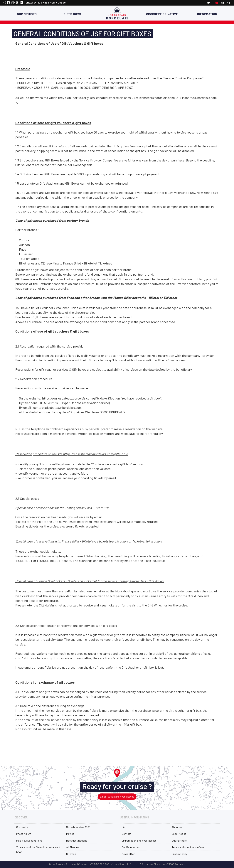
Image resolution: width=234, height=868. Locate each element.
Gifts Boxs (72, 14)
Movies (70, 834)
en (216, 3)
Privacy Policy (179, 854)
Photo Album (24, 834)
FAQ (124, 827)
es (222, 3)
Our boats (22, 827)
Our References (131, 847)
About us (177, 827)
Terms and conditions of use (188, 847)
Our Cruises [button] (27, 14)
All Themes (73, 847)
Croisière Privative (162, 14)
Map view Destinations (29, 841)
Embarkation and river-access (46, 3)
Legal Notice (179, 834)
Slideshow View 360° (78, 827)
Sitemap (71, 854)
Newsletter (128, 854)
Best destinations (77, 841)
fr (229, 3)
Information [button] (207, 14)
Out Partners (179, 841)
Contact (127, 834)
